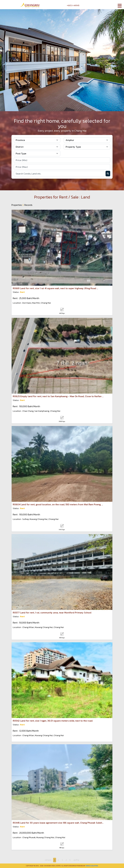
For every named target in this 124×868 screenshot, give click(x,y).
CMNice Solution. (92, 866)
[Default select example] (37, 140)
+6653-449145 (72, 5)
